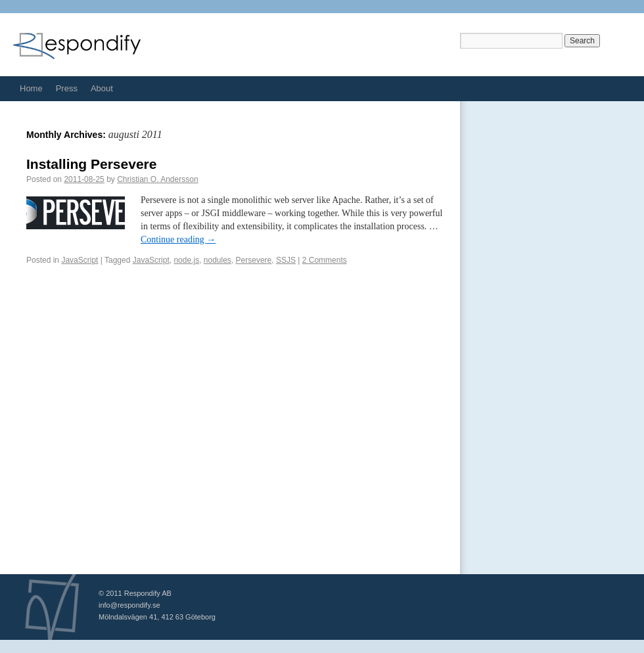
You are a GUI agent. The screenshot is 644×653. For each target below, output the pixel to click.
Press (67, 88)
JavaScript (80, 260)
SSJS (286, 260)
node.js (186, 260)
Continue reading (178, 239)
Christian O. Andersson (157, 179)
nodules (218, 260)
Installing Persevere (91, 164)
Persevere (254, 260)
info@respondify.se (129, 605)
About (102, 88)
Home (31, 88)
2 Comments (325, 260)
